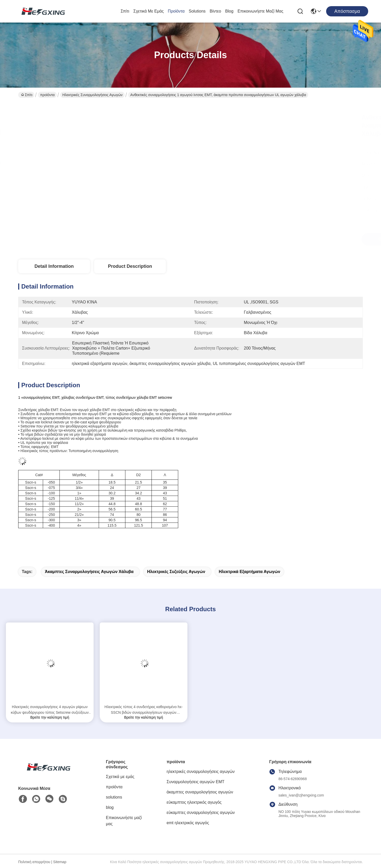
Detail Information (54, 266)
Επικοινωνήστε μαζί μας (260, 11)
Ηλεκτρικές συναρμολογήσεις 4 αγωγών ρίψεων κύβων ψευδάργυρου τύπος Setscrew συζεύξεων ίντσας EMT (50, 710)
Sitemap (60, 862)
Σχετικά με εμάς (149, 11)
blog (229, 11)
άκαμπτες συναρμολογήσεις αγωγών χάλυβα (89, 572)
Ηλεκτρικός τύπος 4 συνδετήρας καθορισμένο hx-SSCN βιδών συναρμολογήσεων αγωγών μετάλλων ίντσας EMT (144, 710)
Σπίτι (125, 11)
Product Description (130, 266)
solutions (197, 11)
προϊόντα (176, 11)
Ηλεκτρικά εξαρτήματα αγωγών (249, 572)
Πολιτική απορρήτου (34, 862)
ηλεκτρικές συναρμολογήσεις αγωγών (92, 95)
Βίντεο (215, 11)
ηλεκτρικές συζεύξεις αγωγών (176, 572)
